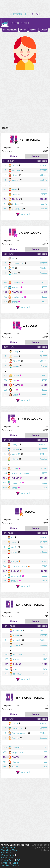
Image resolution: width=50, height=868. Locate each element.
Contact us (6, 853)
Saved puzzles (10, 30)
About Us (15, 865)
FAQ (18, 860)
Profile (23, 30)
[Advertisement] (25, 97)
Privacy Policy (8, 855)
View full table (25, 214)
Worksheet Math (9, 850)
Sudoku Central (8, 847)
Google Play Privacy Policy (8, 859)
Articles (6, 863)
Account (33, 30)
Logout (44, 30)
